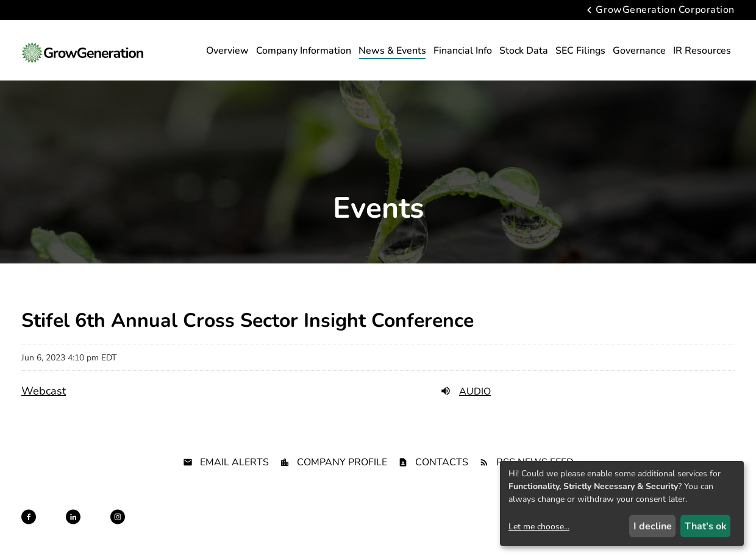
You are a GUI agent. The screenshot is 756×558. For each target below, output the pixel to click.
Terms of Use (427, 528)
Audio (465, 392)
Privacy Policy (283, 528)
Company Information (304, 51)
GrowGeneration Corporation (665, 10)
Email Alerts (234, 462)
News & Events (392, 51)
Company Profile (342, 462)
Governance (639, 51)
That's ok (706, 526)
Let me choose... (539, 527)
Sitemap (380, 528)
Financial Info (463, 51)
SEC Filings (580, 51)
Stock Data (524, 51)
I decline (653, 526)
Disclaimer (337, 528)
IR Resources (702, 51)
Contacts (442, 462)
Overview (227, 51)
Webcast (44, 391)
